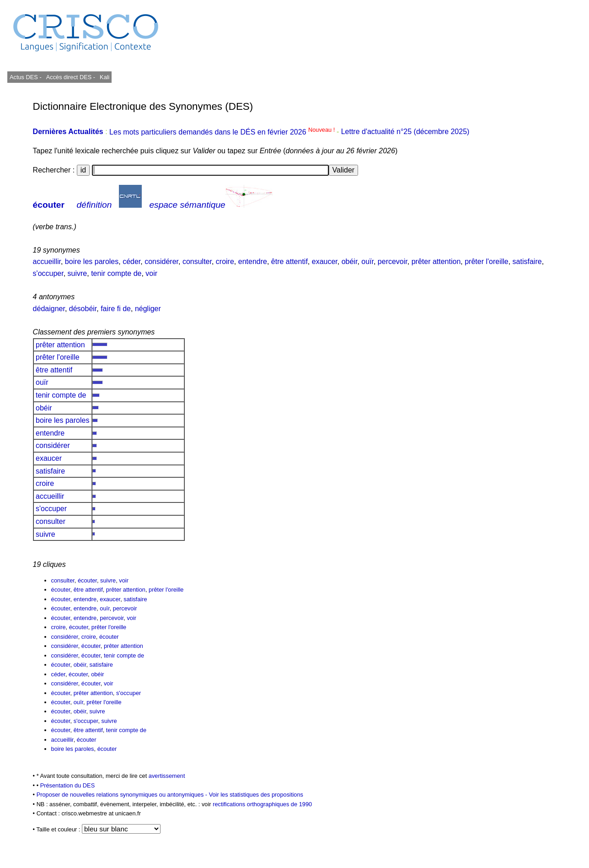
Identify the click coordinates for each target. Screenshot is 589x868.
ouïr (367, 261)
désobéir (83, 309)
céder (131, 261)
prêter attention (436, 261)
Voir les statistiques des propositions (256, 795)
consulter (197, 261)
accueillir (47, 261)
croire (225, 261)
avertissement (167, 776)
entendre (253, 261)
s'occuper (48, 273)
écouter (49, 205)
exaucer (325, 261)
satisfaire (527, 261)
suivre (78, 273)
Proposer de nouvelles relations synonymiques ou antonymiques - (123, 795)
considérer (161, 261)
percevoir (393, 261)
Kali (104, 77)
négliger (148, 309)
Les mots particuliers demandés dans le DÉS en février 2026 (223, 132)
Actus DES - (26, 77)
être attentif (289, 261)
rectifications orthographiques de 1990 (262, 804)
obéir (350, 261)
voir (151, 273)
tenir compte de (116, 273)
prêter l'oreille (487, 261)
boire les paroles (92, 261)
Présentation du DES (68, 785)
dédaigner (49, 309)
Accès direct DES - (71, 77)
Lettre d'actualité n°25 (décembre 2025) (405, 132)
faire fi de (116, 309)
